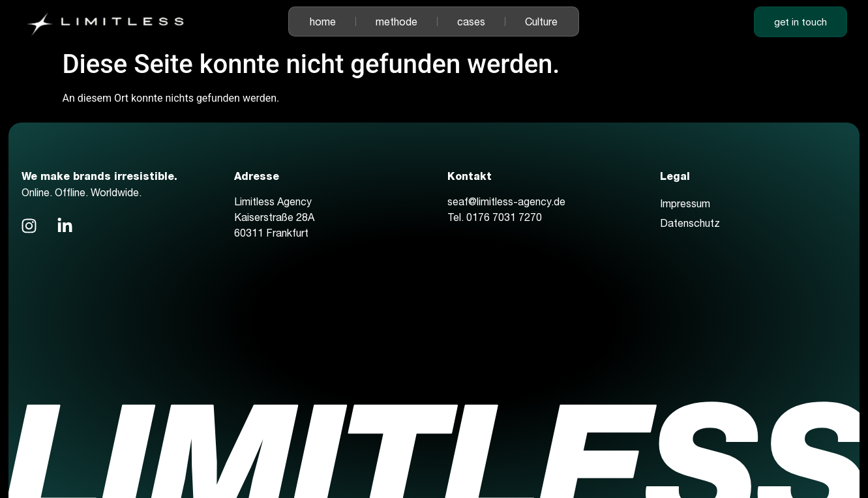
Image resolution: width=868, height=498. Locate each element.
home (323, 22)
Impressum (685, 203)
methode (397, 22)
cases (471, 22)
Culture (541, 22)
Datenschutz (690, 223)
